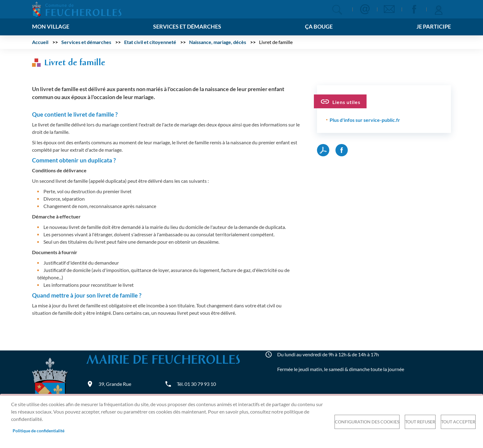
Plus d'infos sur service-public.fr (365, 120)
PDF (323, 150)
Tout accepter (458, 422)
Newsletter (389, 9)
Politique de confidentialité (39, 431)
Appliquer (337, 10)
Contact (365, 9)
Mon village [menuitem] (51, 27)
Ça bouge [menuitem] (319, 27)
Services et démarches (86, 42)
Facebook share (342, 150)
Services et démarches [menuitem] (187, 27)
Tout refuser (420, 422)
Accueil (40, 42)
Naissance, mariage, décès (218, 42)
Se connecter (439, 9)
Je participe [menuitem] (434, 27)
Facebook (414, 9)
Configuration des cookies (367, 422)
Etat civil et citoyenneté (150, 42)
